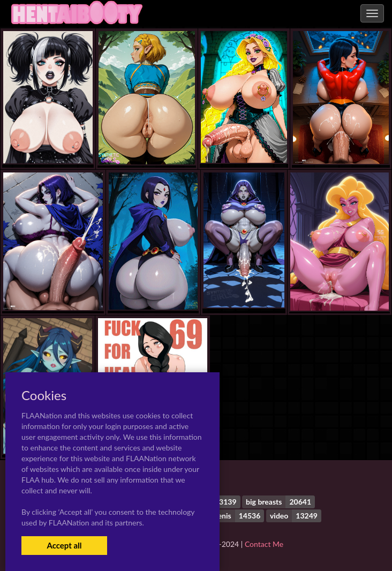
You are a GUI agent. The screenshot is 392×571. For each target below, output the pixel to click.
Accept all (64, 545)
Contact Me (264, 544)
